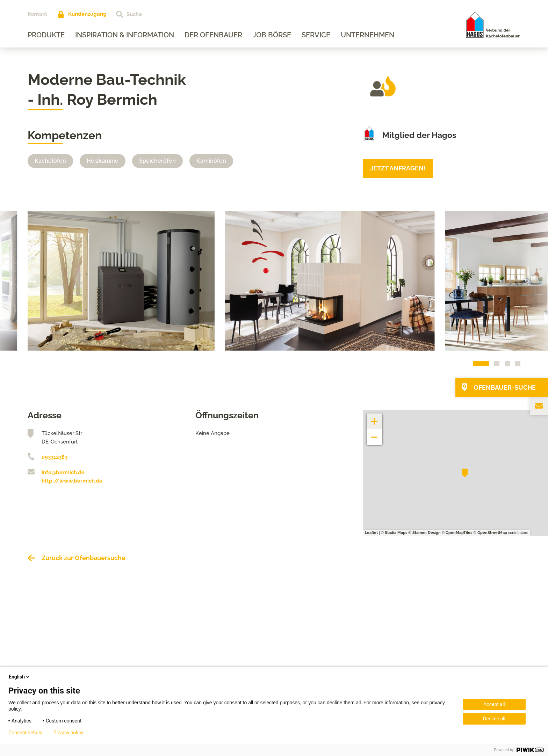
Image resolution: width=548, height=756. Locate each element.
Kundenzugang (87, 14)
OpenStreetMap (492, 533)
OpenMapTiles (459, 533)
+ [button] (375, 418)
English (20, 677)
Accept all (494, 704)
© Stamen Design (424, 533)
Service (316, 35)
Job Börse (272, 35)
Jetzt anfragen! (398, 168)
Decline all (494, 719)
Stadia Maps (396, 533)
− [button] (374, 434)
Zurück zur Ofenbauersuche (84, 558)
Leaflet (371, 533)
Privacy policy (68, 733)
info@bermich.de (63, 472)
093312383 (55, 457)
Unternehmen (367, 35)
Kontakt (37, 14)
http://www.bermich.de (72, 481)
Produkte (46, 35)
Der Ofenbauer (213, 35)
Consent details (25, 733)
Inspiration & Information (125, 35)
